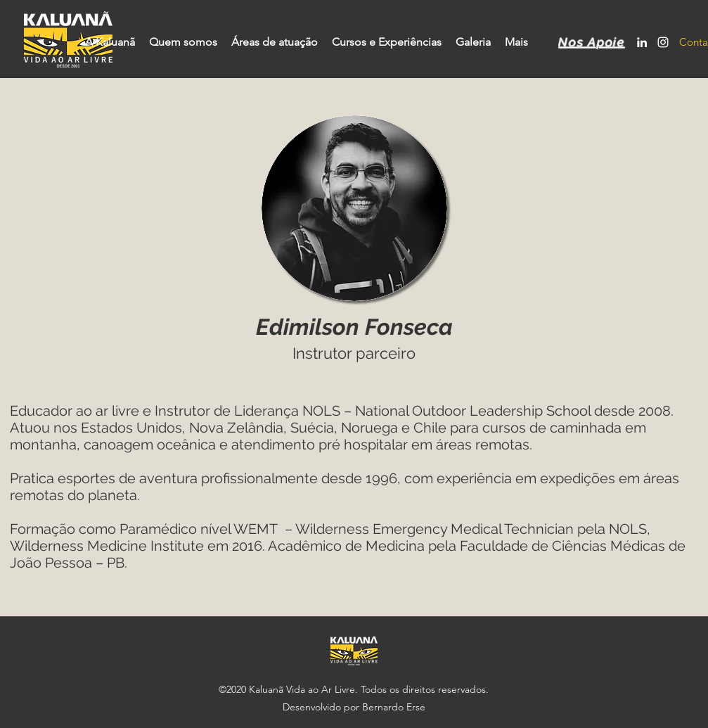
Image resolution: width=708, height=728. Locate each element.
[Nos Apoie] (593, 42)
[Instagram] (663, 42)
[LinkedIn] (642, 42)
